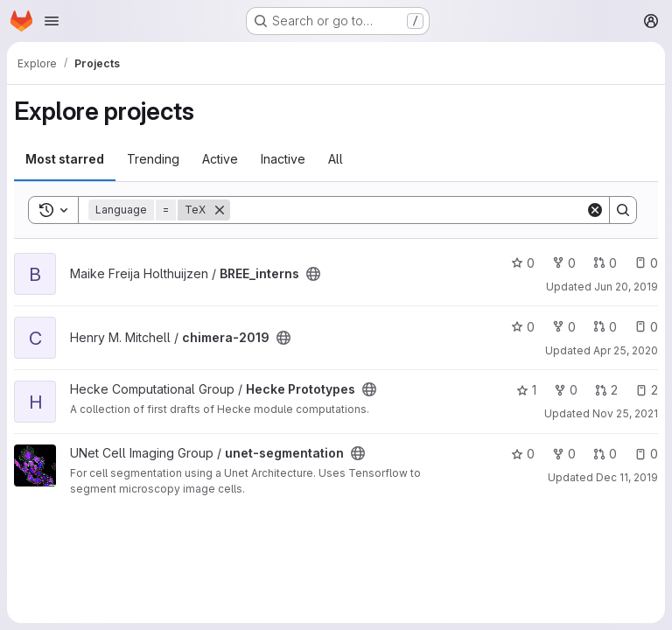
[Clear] (595, 210)
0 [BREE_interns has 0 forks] (564, 263)
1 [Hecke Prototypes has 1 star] (526, 390)
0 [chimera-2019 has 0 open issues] (646, 327)
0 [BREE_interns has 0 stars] (523, 263)
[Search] (408, 210)
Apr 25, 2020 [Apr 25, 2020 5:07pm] (626, 350)
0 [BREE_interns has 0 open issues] (646, 263)
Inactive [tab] (283, 159)
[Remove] (220, 210)
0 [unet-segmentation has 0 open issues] (646, 454)
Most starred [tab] (65, 159)
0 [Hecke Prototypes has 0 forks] (566, 390)
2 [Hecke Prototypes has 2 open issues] (647, 390)
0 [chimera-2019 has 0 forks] (564, 327)
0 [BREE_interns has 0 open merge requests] (605, 263)
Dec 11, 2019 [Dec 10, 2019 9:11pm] (627, 477)
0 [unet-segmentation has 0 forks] (564, 454)
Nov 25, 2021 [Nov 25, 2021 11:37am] (625, 413)
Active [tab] (220, 159)
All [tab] (336, 159)
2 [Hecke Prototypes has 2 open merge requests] (606, 390)
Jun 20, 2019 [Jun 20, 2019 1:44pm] (626, 287)
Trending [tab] (153, 159)
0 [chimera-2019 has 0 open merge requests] (605, 327)
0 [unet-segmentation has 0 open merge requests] (605, 454)
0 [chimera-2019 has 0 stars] (523, 327)
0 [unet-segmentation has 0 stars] (523, 454)
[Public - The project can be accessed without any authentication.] (313, 274)
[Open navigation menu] (52, 21)
